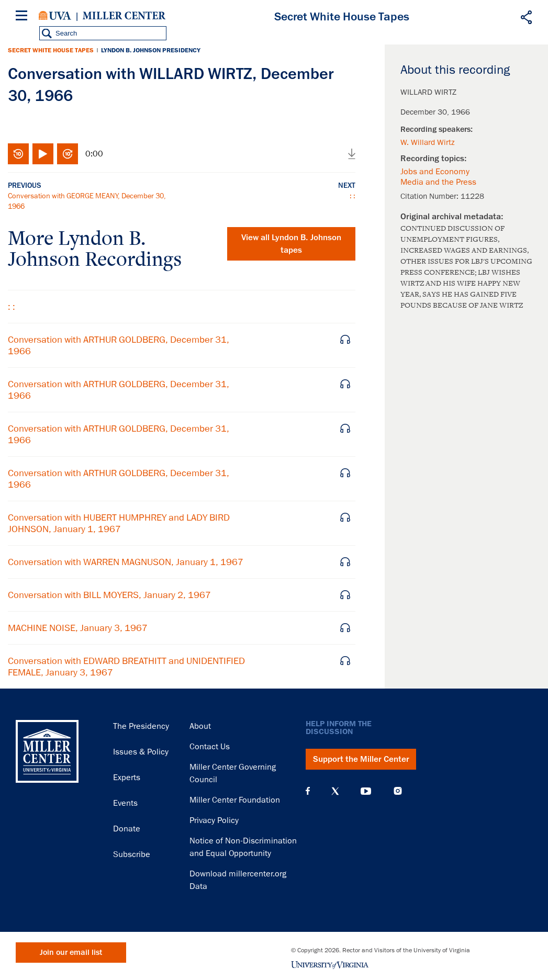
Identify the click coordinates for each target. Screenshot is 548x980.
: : (353, 196)
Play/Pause (43, 154)
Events (125, 803)
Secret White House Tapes (51, 50)
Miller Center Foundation (235, 800)
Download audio (352, 154)
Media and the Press (438, 182)
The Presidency (141, 726)
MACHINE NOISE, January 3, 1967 (78, 628)
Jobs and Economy (435, 172)
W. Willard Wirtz (428, 142)
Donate (127, 829)
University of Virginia (55, 16)
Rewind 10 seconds (18, 154)
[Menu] (24, 17)
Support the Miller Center (361, 759)
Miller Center (124, 16)
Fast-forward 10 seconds (68, 154)
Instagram (398, 791)
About (200, 726)
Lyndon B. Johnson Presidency (151, 50)
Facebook (308, 791)
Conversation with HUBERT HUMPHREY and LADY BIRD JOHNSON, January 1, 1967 (119, 523)
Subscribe (132, 854)
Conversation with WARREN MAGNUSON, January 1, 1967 (126, 562)
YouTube (366, 791)
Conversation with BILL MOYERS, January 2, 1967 (109, 595)
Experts (127, 778)
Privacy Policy (214, 820)
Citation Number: (430, 196)
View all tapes (291, 244)
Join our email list (71, 953)
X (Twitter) (335, 791)
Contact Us (210, 747)
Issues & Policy (141, 752)
